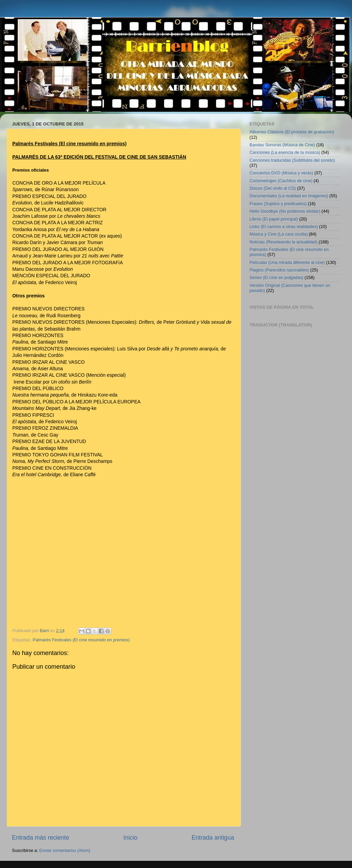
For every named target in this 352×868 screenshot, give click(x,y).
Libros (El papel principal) (274, 219)
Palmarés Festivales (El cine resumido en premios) (81, 640)
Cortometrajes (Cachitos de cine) (281, 181)
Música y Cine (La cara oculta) (279, 234)
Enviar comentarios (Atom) (65, 851)
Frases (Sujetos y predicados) (278, 204)
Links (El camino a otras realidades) (284, 227)
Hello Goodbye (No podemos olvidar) (285, 211)
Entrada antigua (213, 838)
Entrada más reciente (41, 838)
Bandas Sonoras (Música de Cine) (282, 145)
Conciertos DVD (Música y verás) (281, 173)
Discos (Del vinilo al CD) (273, 188)
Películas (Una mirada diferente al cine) (287, 263)
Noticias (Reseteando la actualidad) (283, 242)
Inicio (130, 838)
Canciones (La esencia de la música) (285, 152)
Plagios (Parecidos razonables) (279, 270)
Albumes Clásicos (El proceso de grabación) (292, 132)
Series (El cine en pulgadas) (276, 278)
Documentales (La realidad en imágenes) (289, 196)
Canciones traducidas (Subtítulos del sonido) (292, 160)
